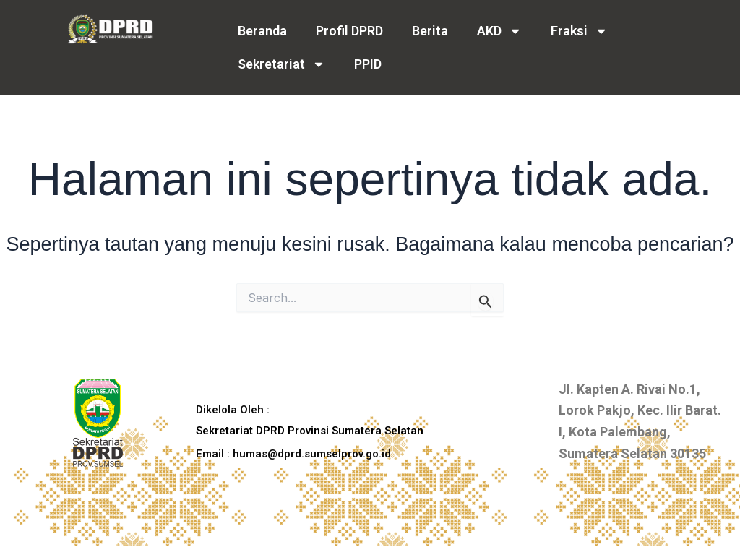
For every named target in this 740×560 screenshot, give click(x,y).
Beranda (262, 31)
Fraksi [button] (579, 31)
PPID (368, 64)
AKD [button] (499, 31)
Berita (430, 31)
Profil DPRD (349, 31)
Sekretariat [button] (281, 64)
